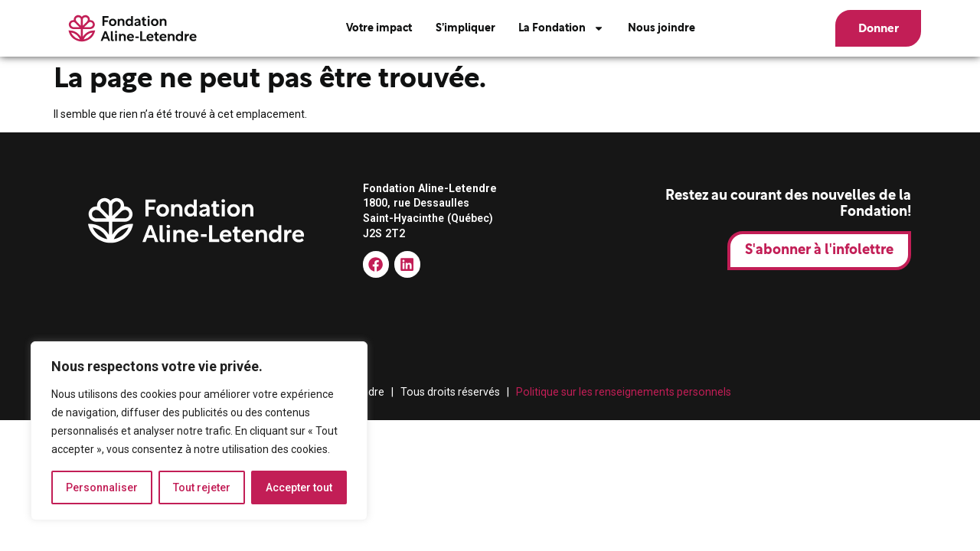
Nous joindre (661, 28)
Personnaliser (102, 487)
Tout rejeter (202, 487)
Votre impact (379, 28)
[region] (199, 431)
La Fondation (561, 28)
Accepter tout (299, 487)
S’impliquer (465, 28)
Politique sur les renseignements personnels (624, 392)
